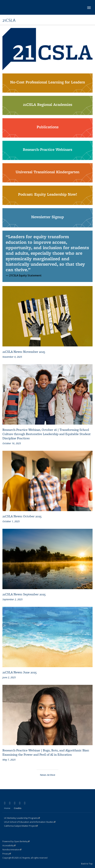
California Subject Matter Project (21, 826)
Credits (18, 808)
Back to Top (87, 864)
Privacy (7, 854)
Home (7, 808)
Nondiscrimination (12, 850)
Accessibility (9, 846)
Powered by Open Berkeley (16, 841)
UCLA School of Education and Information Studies (30, 822)
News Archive (48, 775)
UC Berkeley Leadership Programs (22, 818)
